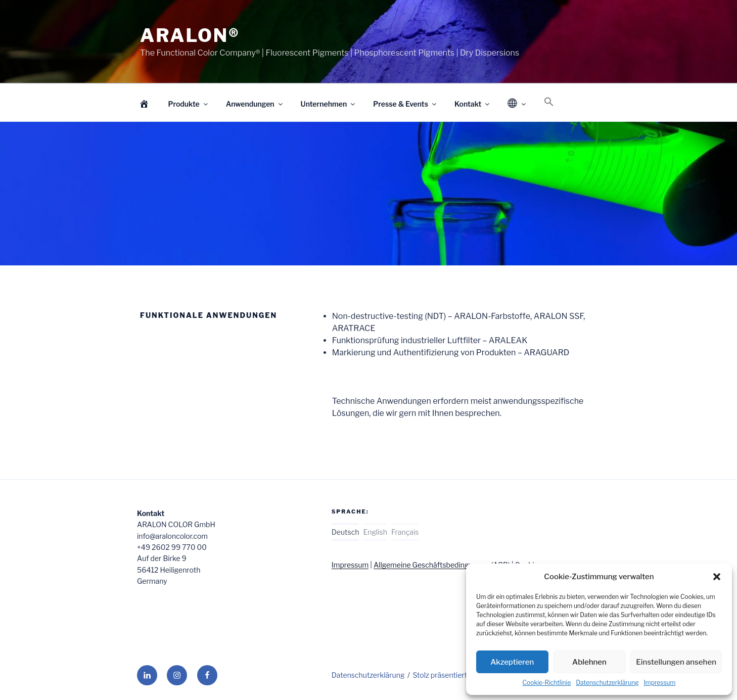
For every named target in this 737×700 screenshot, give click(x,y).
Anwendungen (255, 104)
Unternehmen (329, 104)
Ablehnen (589, 662)
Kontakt (473, 104)
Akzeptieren (512, 662)
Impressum (659, 683)
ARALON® (190, 35)
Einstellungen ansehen (676, 662)
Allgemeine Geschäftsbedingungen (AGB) (442, 565)
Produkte (189, 104)
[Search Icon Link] (549, 102)
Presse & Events (405, 104)
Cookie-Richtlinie (547, 683)
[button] (717, 577)
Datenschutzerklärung (607, 683)
